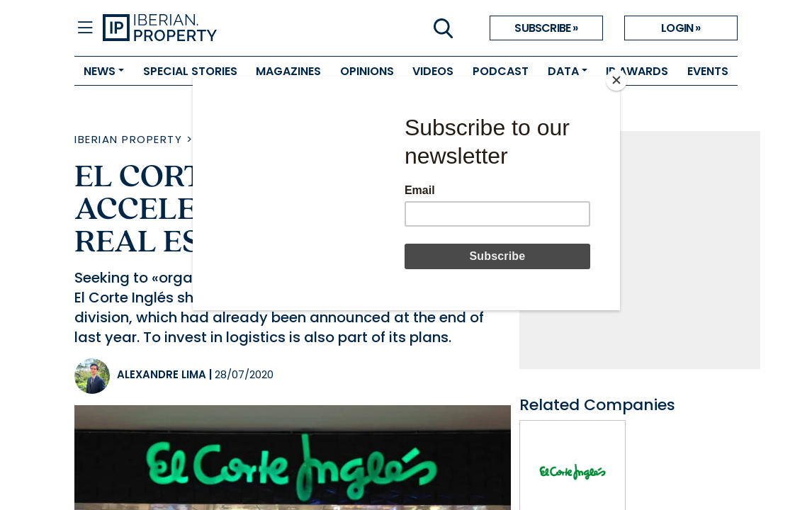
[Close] (616, 80)
